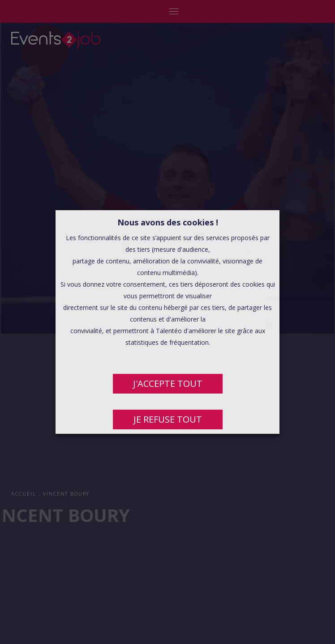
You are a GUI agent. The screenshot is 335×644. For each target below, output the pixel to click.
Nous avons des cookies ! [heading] (168, 222)
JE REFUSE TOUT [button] (168, 419)
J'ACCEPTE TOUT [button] (168, 383)
